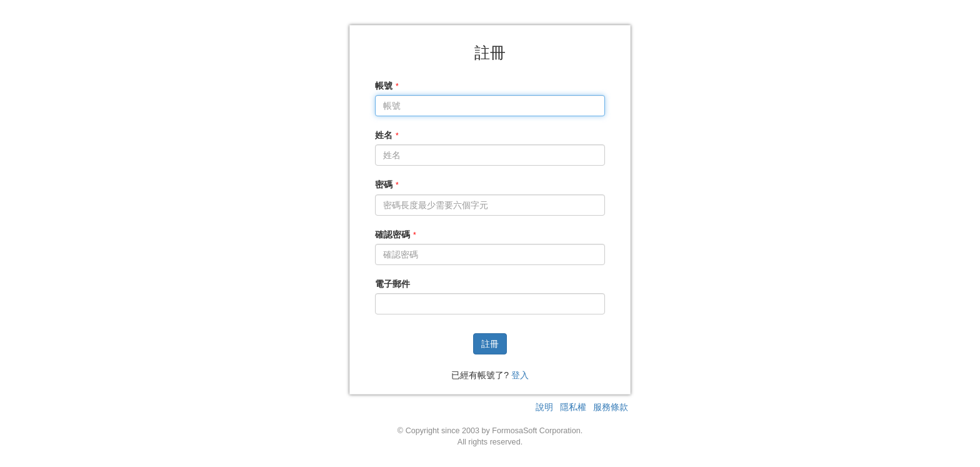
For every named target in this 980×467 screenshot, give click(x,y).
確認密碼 (392, 234)
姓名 (384, 135)
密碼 (384, 184)
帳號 (384, 86)
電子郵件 (392, 284)
